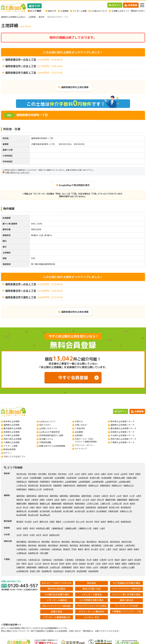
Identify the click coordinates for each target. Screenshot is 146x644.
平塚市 (74, 549)
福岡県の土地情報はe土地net (13, 17)
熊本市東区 (32, 474)
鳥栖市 (26, 528)
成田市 (124, 560)
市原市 (24, 563)
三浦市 (109, 549)
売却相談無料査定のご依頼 (51, 435)
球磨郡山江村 (128, 485)
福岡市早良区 (87, 496)
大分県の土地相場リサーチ (122, 435)
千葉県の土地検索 (12, 442)
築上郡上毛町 (33, 515)
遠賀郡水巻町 (79, 507)
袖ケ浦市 (91, 563)
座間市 (130, 549)
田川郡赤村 (91, 511)
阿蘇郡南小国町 (119, 478)
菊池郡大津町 (95, 478)
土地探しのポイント (48, 428)
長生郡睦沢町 (47, 571)
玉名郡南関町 (60, 478)
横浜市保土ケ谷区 (78, 542)
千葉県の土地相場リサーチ (122, 442)
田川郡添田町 (45, 511)
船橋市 (96, 560)
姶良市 (103, 522)
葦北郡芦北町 (33, 485)
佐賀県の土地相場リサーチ (122, 432)
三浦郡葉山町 (22, 553)
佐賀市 (19, 528)
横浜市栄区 (64, 545)
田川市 (19, 507)
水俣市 (90, 474)
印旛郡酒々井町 (134, 563)
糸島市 (93, 500)
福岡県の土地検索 (12, 425)
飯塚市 (132, 503)
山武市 (95, 567)
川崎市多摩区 (33, 549)
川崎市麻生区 (57, 549)
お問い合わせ (81, 425)
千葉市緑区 (69, 560)
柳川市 (112, 496)
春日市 (42, 17)
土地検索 (32, 17)
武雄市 (96, 528)
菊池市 (110, 474)
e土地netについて (47, 421)
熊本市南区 (52, 474)
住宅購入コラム (46, 439)
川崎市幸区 (119, 545)
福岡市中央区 (43, 496)
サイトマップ (81, 449)
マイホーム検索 (11, 446)
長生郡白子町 (70, 571)
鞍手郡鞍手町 (126, 507)
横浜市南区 (66, 542)
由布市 (45, 535)
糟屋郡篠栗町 (122, 500)
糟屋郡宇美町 (110, 500)
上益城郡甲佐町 (111, 482)
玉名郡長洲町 (71, 478)
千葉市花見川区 (34, 560)
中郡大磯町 (44, 553)
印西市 (105, 563)
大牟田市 (97, 496)
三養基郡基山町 (57, 528)
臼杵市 (39, 535)
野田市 (117, 560)
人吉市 (77, 474)
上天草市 (124, 474)
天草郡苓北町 (48, 489)
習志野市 (138, 560)
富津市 (68, 563)
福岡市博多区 (32, 496)
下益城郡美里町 (36, 478)
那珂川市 (101, 500)
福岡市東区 (21, 496)
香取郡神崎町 (32, 567)
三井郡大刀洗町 (93, 503)
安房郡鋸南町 (67, 567)
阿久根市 (28, 522)
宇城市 (131, 474)
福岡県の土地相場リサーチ (122, 425)
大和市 (115, 549)
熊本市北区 (62, 474)
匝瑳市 (89, 567)
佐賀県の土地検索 (12, 432)
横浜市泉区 (74, 545)
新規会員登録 (10, 449)
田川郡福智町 (102, 511)
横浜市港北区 (115, 542)
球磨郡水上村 (93, 485)
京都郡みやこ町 (126, 511)
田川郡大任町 (80, 511)
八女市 (119, 496)
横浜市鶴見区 (22, 542)
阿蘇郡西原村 (45, 482)
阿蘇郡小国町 (132, 478)
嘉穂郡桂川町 (22, 511)
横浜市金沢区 (103, 542)
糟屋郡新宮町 (33, 503)
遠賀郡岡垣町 (91, 507)
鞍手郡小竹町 (114, 507)
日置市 (52, 522)
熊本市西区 (42, 474)
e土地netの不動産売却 (49, 432)
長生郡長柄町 (82, 571)
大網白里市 (104, 567)
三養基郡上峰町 (71, 528)
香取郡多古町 (43, 567)
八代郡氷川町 (22, 485)
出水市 (36, 522)
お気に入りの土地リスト (15, 456)
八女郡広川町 (117, 503)
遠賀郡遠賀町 (103, 507)
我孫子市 (46, 563)
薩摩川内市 (44, 522)
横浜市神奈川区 (34, 542)
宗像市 (42, 500)
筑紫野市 (20, 500)
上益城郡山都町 (124, 482)
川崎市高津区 (22, 549)
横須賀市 (67, 549)
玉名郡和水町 (83, 478)
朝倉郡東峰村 (80, 503)
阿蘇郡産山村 (22, 482)
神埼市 (32, 528)
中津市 (32, 535)
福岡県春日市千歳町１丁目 (21, 73)
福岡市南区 (54, 496)
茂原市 (76, 567)
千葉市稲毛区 (47, 560)
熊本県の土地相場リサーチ (122, 421)
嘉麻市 (58, 507)
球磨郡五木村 (117, 485)
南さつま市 (80, 522)
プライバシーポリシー (85, 445)
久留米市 (105, 496)
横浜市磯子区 (92, 542)
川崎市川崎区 (108, 545)
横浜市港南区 (22, 545)
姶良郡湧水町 (126, 522)
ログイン (115, 5)
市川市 (89, 560)
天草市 (19, 478)
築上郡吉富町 (22, 515)
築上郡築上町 (45, 515)
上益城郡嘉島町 (84, 482)
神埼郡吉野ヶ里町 (43, 528)
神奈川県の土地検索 (13, 439)
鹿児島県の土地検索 (13, 428)
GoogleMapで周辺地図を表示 (73, 185)
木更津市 (103, 560)
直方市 (126, 503)
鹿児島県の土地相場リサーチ (123, 428)
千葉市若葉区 (58, 560)
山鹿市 (103, 474)
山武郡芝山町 (55, 567)
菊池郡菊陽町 (107, 478)
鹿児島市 (20, 522)
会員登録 (131, 5)
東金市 (82, 567)
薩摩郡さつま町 (113, 522)
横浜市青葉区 (85, 545)
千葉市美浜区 (80, 560)
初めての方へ (45, 425)
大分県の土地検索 (12, 435)
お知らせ (79, 421)
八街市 (98, 563)
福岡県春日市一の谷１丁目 (21, 60)
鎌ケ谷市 (54, 563)
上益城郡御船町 (71, 482)
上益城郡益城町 (98, 482)
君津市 (62, 563)
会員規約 (79, 435)
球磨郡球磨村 (22, 489)
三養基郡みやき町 (85, 528)
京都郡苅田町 (113, 511)
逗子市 (102, 549)
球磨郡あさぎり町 (35, 489)
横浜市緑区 (42, 545)
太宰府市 (49, 500)
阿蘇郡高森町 (33, 482)
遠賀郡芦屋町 (67, 507)
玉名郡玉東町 (48, 478)
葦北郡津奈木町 (46, 485)
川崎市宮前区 (45, 549)
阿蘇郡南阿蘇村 (57, 482)
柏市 (18, 563)
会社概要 (79, 432)
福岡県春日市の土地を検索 (73, 87)
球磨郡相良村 (105, 485)
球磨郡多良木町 (69, 485)
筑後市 (125, 496)
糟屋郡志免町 (134, 500)
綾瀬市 (136, 549)
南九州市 (89, 522)
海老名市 (122, 549)
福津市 (63, 500)
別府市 (26, 535)
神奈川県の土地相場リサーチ (123, 439)
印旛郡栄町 (21, 567)
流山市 (30, 563)
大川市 (132, 496)
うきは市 (71, 500)
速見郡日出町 (54, 535)
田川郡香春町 (33, 511)
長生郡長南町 (93, 571)
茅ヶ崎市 (95, 549)
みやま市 (86, 500)
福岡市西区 (64, 496)
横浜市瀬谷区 (53, 545)
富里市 (118, 563)
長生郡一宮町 (35, 571)
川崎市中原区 (130, 545)
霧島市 (59, 522)
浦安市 (75, 563)
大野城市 (35, 500)
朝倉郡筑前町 (68, 503)
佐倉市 (130, 560)
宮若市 (52, 507)
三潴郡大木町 (105, 503)
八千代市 (38, 563)
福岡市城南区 (75, 496)
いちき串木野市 (69, 522)
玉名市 (97, 474)
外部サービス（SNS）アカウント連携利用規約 (86, 440)
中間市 (45, 507)
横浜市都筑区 (97, 545)
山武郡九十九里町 (128, 567)
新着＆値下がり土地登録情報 (52, 446)
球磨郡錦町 (57, 485)
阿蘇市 (138, 474)
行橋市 (32, 507)
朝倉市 (78, 500)
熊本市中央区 (22, 474)
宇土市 (116, 474)
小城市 (102, 528)
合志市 (26, 478)
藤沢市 (87, 549)
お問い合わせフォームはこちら (17, 172)
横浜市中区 (56, 542)
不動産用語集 (45, 442)
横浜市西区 (46, 542)
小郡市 (138, 496)
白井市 (111, 563)
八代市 (71, 474)
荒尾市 (84, 474)
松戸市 (110, 560)
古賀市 (57, 500)
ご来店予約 (80, 428)
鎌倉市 (81, 549)
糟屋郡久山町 (45, 503)
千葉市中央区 (22, 560)
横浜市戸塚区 (127, 542)
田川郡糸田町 (57, 511)
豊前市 (39, 507)
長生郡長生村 (58, 571)
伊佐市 (97, 522)
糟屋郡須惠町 (22, 503)
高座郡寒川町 (33, 553)
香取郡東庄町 (114, 567)
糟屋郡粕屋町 (57, 503)
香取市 (124, 563)
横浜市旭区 (32, 545)
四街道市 (82, 563)
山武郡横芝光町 (22, 571)
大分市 (19, 535)
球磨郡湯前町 (82, 485)
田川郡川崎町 (68, 511)
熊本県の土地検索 (12, 421)
